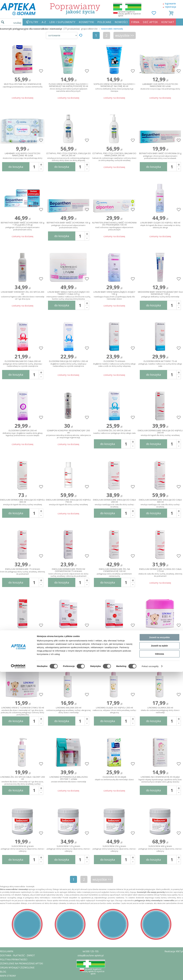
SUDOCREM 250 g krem (114, 849)
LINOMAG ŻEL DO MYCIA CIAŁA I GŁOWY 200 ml (23, 780)
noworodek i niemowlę (112, 29)
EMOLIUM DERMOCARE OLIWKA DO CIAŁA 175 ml (160, 572)
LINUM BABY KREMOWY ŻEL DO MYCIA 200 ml (23, 295)
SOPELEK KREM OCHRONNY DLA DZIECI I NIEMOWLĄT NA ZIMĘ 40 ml (114, 87)
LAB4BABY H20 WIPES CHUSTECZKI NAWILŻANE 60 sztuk (160, 86)
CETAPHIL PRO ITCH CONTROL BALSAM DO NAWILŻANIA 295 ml (114, 156)
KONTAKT (168, 22)
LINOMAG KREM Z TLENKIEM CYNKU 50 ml (23, 710)
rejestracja (170, 7)
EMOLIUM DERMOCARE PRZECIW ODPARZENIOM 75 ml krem (68, 572)
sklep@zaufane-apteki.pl (91, 955)
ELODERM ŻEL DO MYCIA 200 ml (114, 432)
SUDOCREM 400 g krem (160, 849)
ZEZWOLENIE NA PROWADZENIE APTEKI (22, 963)
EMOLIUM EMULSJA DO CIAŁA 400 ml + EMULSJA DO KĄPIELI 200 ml (68, 641)
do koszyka (16, 167)
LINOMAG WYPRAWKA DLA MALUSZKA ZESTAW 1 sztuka (68, 779)
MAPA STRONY (8, 976)
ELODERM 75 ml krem (114, 364)
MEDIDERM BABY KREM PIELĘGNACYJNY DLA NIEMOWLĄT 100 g (160, 294)
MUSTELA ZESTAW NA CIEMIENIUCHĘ (23, 85)
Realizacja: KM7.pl (174, 951)
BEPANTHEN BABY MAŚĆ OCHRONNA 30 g (160, 156)
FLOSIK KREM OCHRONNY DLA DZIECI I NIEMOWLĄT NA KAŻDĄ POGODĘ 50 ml (68, 87)
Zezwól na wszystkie (159, 521)
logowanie (170, 4)
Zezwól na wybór (159, 529)
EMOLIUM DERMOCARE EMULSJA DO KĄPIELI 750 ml (68, 502)
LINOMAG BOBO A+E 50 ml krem (160, 641)
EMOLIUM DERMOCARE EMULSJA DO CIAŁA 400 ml (160, 503)
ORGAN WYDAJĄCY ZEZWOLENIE (17, 968)
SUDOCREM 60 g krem (23, 849)
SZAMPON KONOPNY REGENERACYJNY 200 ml (68, 433)
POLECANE (104, 22)
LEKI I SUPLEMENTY (62, 22)
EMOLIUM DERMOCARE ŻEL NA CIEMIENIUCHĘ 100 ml (114, 572)
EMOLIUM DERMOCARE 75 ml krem (23, 572)
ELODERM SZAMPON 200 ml (23, 433)
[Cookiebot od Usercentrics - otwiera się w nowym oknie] (18, 550)
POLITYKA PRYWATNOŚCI (14, 960)
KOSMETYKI (86, 22)
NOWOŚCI (121, 22)
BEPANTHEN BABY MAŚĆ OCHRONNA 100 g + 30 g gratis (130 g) (23, 225)
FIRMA (135, 22)
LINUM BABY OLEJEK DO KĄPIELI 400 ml (160, 225)
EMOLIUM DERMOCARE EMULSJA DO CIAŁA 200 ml (114, 503)
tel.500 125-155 (91, 951)
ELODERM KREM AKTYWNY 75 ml (160, 364)
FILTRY (34, 22)
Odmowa (159, 537)
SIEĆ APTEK (150, 22)
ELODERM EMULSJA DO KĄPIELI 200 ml (68, 364)
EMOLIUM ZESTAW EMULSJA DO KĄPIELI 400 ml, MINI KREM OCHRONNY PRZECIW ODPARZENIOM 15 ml (23, 641)
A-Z (44, 22)
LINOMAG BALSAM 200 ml (68, 710)
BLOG (3, 972)
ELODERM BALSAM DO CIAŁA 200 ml (23, 364)
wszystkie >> (125, 35)
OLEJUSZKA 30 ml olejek (114, 778)
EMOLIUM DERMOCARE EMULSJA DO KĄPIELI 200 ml (160, 433)
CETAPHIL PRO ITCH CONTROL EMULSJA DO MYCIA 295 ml (68, 156)
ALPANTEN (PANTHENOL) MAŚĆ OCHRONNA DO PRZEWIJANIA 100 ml (114, 225)
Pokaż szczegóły (150, 550)
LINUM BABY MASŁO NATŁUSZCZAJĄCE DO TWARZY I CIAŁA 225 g (68, 295)
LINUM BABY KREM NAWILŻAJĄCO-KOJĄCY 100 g (114, 295)
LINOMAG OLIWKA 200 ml (160, 710)
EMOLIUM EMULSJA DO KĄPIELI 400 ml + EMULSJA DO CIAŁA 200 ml (114, 641)
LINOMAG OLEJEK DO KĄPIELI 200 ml (114, 710)
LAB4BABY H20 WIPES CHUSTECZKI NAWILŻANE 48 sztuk (23, 156)
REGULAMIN (7, 951)
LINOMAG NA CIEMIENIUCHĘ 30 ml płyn (160, 779)
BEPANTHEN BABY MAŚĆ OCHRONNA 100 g (68, 225)
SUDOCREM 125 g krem (68, 849)
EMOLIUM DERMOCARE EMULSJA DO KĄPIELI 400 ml (23, 502)
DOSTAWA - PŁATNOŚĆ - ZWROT (17, 955)
